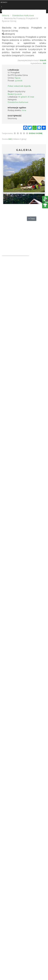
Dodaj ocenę (36, 133)
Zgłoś (43, 60)
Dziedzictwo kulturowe (18, 102)
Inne (24, 110)
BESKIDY (4, 2)
